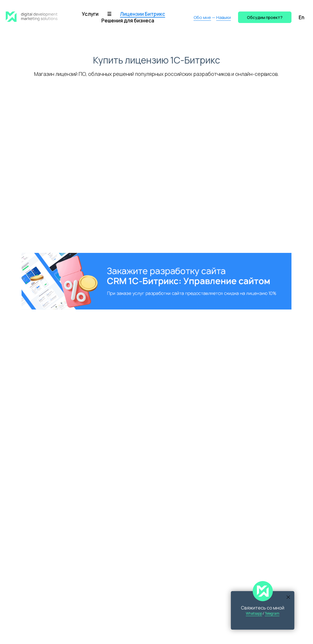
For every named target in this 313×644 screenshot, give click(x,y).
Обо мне (202, 17)
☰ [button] (109, 14)
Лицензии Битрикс (143, 14)
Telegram (272, 613)
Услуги (90, 14)
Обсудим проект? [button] (265, 17)
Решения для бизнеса (128, 21)
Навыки (224, 17)
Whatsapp (254, 613)
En (302, 17)
